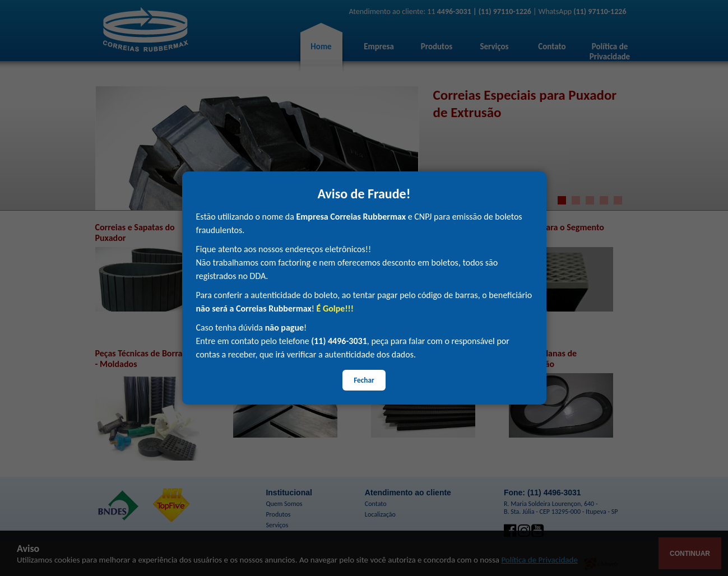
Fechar (364, 380)
